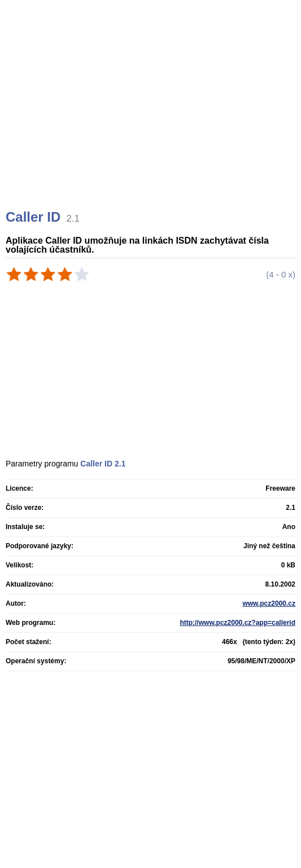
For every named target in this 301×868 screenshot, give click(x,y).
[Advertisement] (152, 118)
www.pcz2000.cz (269, 603)
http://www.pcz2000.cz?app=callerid (237, 623)
